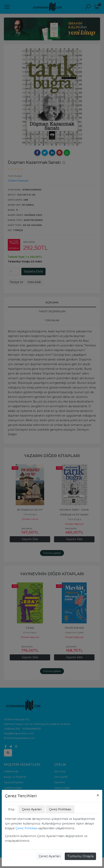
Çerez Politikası (26, 828)
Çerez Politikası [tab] (60, 809)
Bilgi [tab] (11, 809)
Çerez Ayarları (50, 856)
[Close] (98, 795)
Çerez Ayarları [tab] (32, 809)
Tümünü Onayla (80, 856)
